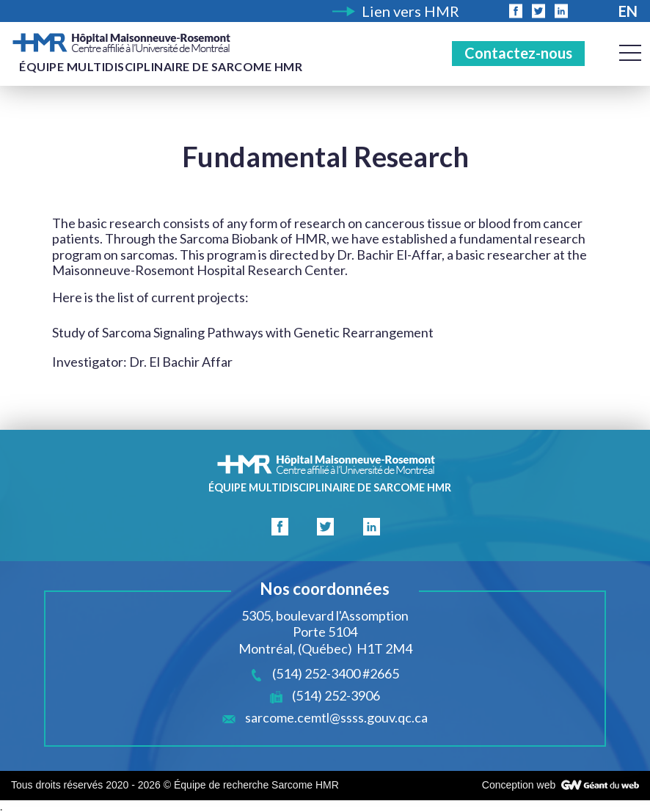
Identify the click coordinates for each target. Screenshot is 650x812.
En (628, 11)
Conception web (519, 785)
